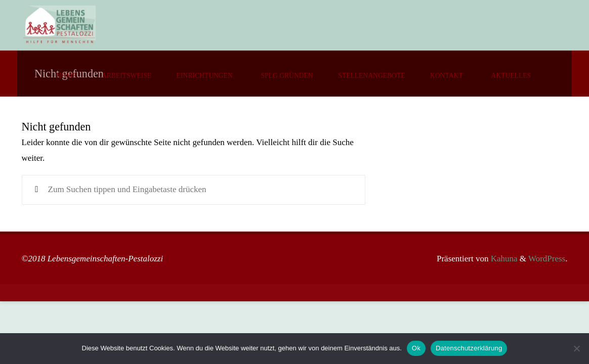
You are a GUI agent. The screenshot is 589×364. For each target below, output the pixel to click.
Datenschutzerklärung (469, 348)
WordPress (547, 259)
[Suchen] (37, 190)
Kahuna (503, 259)
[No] (576, 348)
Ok (416, 348)
